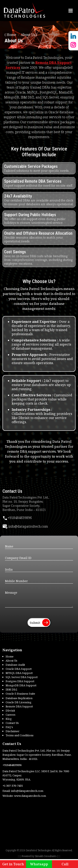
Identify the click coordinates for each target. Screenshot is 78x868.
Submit (40, 623)
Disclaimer (12, 731)
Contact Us (12, 723)
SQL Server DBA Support (22, 677)
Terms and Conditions (20, 735)
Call (65, 864)
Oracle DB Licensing (19, 702)
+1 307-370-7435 (13, 786)
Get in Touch (13, 864)
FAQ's (9, 727)
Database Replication (19, 698)
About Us (11, 661)
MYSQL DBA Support (19, 673)
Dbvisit (10, 711)
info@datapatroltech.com (25, 526)
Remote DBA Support (19, 706)
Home (11, 35)
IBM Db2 (11, 689)
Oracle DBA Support (19, 669)
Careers (11, 715)
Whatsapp (39, 864)
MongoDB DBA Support (21, 685)
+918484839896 (17, 518)
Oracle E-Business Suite (20, 694)
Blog (9, 719)
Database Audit (15, 665)
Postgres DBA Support (20, 681)
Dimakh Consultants (46, 856)
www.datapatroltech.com (30, 796)
